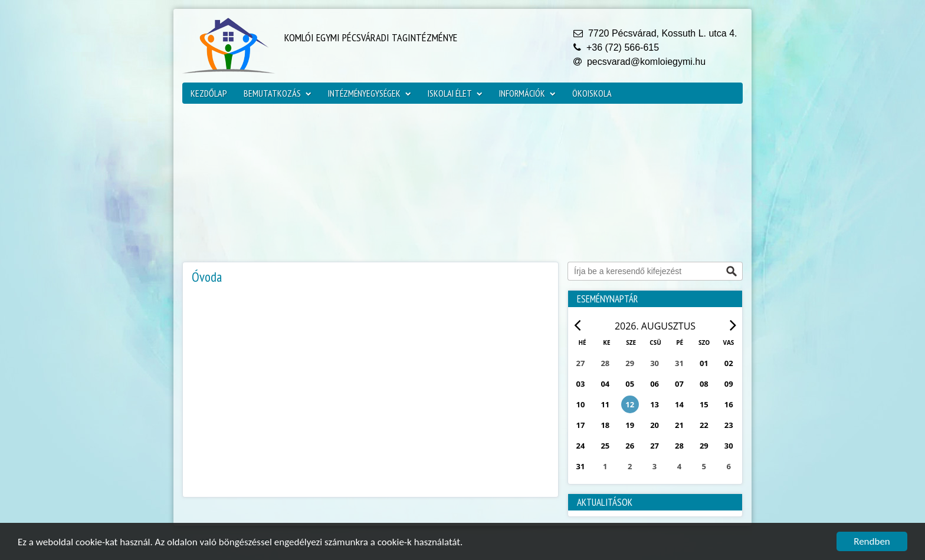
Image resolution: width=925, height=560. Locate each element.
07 (679, 384)
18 (605, 425)
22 (704, 425)
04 (605, 384)
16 (729, 404)
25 (605, 446)
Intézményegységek (370, 93)
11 (605, 404)
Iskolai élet (455, 93)
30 (729, 446)
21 (679, 425)
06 (655, 384)
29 (704, 446)
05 (630, 384)
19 (630, 425)
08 (704, 384)
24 (581, 446)
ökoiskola (592, 93)
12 (630, 404)
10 (581, 404)
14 (679, 404)
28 (679, 446)
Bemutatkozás (278, 93)
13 (655, 404)
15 (704, 404)
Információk (527, 93)
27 (655, 446)
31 (581, 466)
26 (630, 446)
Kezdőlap (209, 93)
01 (704, 363)
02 (729, 363)
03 (581, 384)
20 (655, 425)
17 (581, 425)
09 (729, 384)
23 (729, 425)
